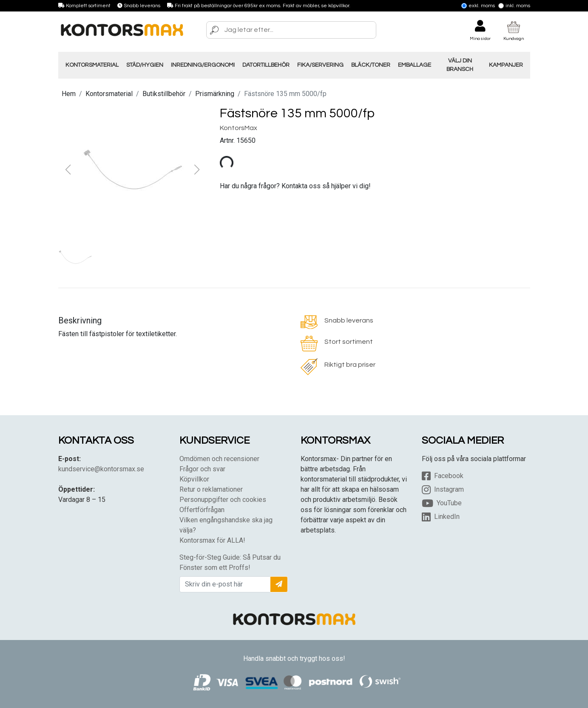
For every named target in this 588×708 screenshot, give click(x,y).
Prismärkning (215, 94)
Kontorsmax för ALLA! (212, 540)
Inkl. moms (514, 6)
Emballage (415, 65)
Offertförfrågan (202, 510)
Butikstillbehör (164, 94)
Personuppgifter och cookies (223, 500)
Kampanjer (506, 65)
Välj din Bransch (460, 65)
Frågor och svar (202, 469)
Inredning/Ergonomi (203, 65)
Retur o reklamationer (211, 489)
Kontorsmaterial (92, 65)
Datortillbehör (266, 65)
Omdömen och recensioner (219, 459)
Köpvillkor (194, 479)
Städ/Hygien (145, 65)
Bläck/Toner (371, 65)
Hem (69, 94)
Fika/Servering (320, 65)
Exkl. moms (478, 6)
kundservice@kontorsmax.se (101, 469)
